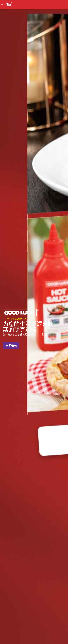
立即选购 (11, 346)
